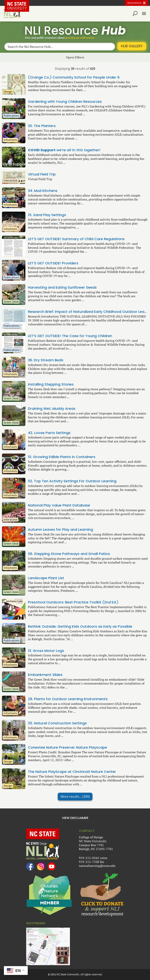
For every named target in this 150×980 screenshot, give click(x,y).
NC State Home (20, 3)
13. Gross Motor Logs (88, 651)
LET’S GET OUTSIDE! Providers (88, 263)
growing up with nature (80, 38)
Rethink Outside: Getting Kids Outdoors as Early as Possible (88, 626)
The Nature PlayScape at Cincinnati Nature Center (88, 772)
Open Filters (75, 57)
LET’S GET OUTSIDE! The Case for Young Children (88, 336)
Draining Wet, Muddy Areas (88, 409)
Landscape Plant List (88, 578)
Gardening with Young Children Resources (88, 102)
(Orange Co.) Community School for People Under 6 (88, 77)
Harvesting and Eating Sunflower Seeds (88, 287)
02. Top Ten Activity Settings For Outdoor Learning (88, 481)
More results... (75, 797)
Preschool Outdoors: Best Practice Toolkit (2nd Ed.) (88, 602)
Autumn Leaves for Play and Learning (88, 530)
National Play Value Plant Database (88, 505)
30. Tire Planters (88, 126)
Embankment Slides (88, 675)
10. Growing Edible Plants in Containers (88, 457)
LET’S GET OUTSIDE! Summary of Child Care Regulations (88, 239)
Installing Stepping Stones (88, 384)
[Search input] (60, 47)
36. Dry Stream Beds (88, 360)
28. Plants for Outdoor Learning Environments (88, 699)
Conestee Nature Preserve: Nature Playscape (88, 747)
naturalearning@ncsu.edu (97, 866)
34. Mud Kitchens (88, 191)
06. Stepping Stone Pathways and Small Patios (88, 554)
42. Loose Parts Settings (88, 433)
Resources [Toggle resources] (134, 3)
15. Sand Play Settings (88, 215)
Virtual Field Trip (88, 174)
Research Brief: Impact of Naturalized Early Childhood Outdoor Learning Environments (88, 312)
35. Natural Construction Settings (88, 723)
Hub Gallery (132, 46)
